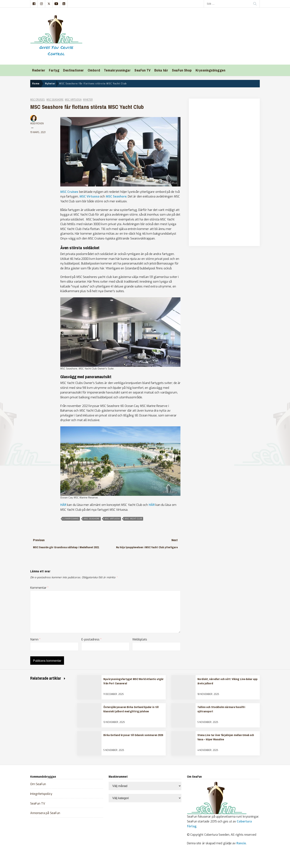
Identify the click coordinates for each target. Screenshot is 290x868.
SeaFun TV (142, 70)
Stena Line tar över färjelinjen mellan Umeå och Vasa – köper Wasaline (226, 737)
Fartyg (54, 70)
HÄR (63, 505)
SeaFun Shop (182, 70)
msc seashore (92, 519)
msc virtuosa (112, 519)
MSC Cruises (38, 100)
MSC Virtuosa (73, 100)
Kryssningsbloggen (211, 70)
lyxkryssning (71, 519)
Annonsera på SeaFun (45, 813)
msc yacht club (133, 519)
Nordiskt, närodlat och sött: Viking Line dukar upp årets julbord (227, 681)
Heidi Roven (37, 124)
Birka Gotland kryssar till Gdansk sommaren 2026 (133, 735)
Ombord (94, 70)
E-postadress (91, 639)
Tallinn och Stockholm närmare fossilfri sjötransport (221, 709)
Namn (35, 639)
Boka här (161, 70)
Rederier (39, 70)
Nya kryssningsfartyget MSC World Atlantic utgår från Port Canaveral (134, 681)
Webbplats (140, 639)
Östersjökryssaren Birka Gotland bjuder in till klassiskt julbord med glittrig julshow (131, 709)
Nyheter (88, 100)
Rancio (241, 843)
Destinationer (74, 70)
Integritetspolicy (41, 794)
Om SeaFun (38, 784)
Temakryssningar (117, 70)
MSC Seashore (55, 100)
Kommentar (39, 588)
